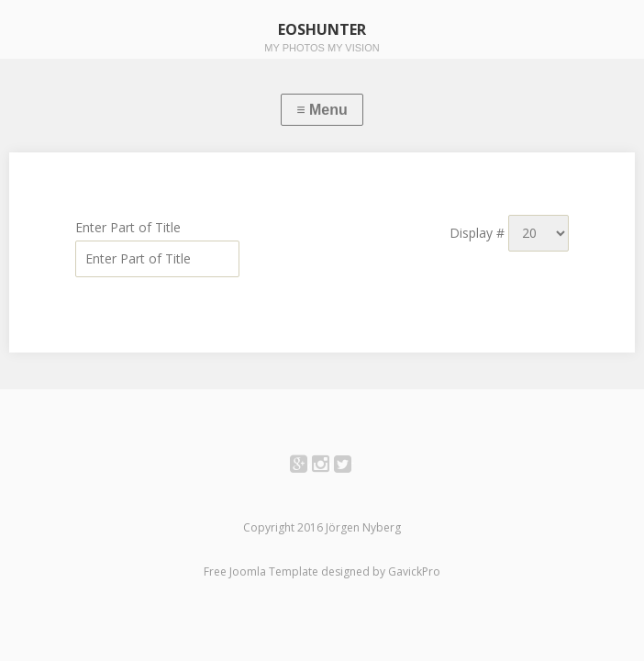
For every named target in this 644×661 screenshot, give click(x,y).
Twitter (353, 467)
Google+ (309, 467)
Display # (479, 233)
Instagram (331, 467)
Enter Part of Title (130, 227)
